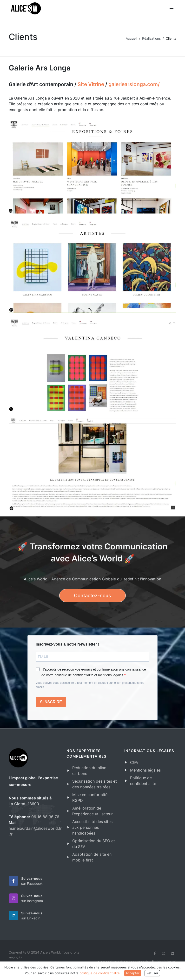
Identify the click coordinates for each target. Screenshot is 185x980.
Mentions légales (145, 770)
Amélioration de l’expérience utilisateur (92, 811)
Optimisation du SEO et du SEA (94, 844)
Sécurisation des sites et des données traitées (95, 784)
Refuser (152, 973)
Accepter (133, 973)
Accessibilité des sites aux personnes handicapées (92, 827)
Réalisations (151, 38)
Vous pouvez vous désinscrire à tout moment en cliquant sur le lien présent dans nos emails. (90, 685)
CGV (134, 762)
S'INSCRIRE (51, 702)
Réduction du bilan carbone (89, 771)
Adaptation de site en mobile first (92, 857)
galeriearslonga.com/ (134, 84)
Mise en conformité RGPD (90, 798)
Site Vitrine (91, 84)
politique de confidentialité (100, 973)
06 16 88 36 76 (45, 817)
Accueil (131, 38)
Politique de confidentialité (143, 781)
